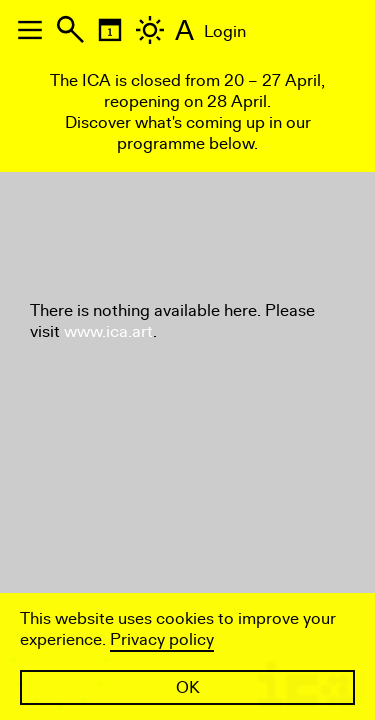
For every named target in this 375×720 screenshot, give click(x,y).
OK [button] (188, 687)
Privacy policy (162, 639)
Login (225, 31)
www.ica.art (108, 331)
